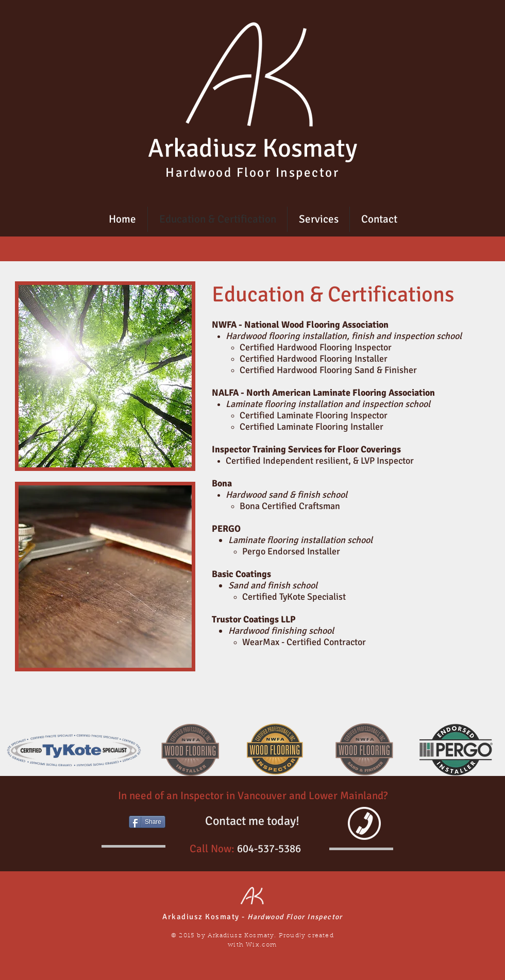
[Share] (147, 822)
